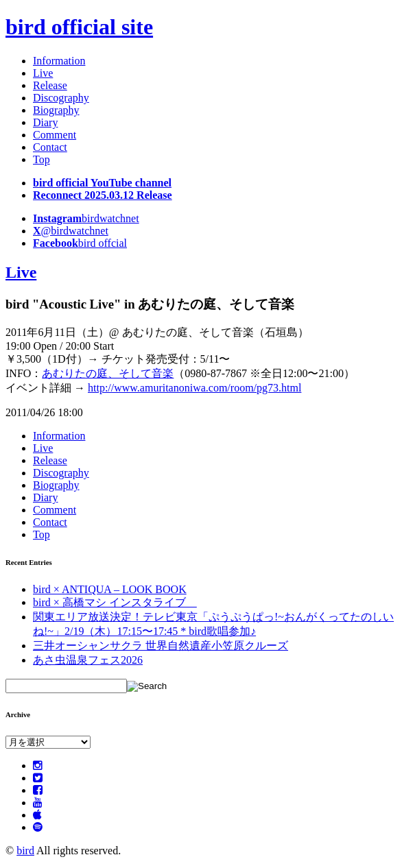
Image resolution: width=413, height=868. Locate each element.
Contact (50, 147)
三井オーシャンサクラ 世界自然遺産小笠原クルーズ (161, 646)
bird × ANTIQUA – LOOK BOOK (110, 589)
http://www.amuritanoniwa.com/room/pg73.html (194, 388)
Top (42, 159)
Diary (45, 122)
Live (43, 73)
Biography (56, 110)
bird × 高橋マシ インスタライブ (115, 602)
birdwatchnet (86, 218)
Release (50, 85)
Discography (61, 98)
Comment (55, 135)
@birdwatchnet (71, 231)
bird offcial (80, 243)
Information (59, 61)
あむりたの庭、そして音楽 (108, 373)
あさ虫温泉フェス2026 (88, 660)
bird (25, 851)
